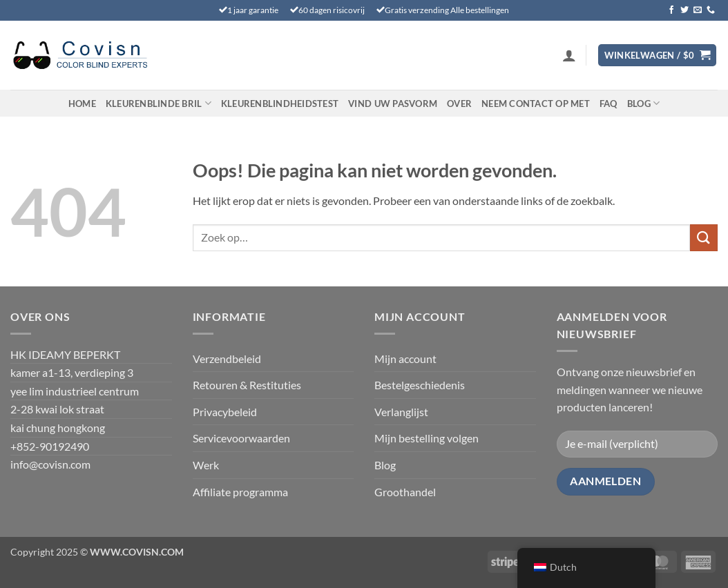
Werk (206, 465)
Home (82, 104)
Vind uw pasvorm (393, 104)
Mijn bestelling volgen (427, 438)
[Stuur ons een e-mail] (698, 10)
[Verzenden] (704, 238)
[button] (569, 55)
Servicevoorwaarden (241, 438)
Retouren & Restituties (247, 385)
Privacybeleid (225, 412)
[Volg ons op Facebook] (671, 10)
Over (459, 104)
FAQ (609, 104)
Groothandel (405, 492)
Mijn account (405, 359)
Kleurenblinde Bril (159, 103)
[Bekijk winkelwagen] (658, 56)
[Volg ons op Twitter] (684, 10)
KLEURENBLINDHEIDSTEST (280, 104)
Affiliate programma (240, 492)
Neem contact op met (536, 104)
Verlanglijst (401, 412)
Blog (643, 103)
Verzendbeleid (227, 359)
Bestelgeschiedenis (420, 385)
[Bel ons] (711, 10)
